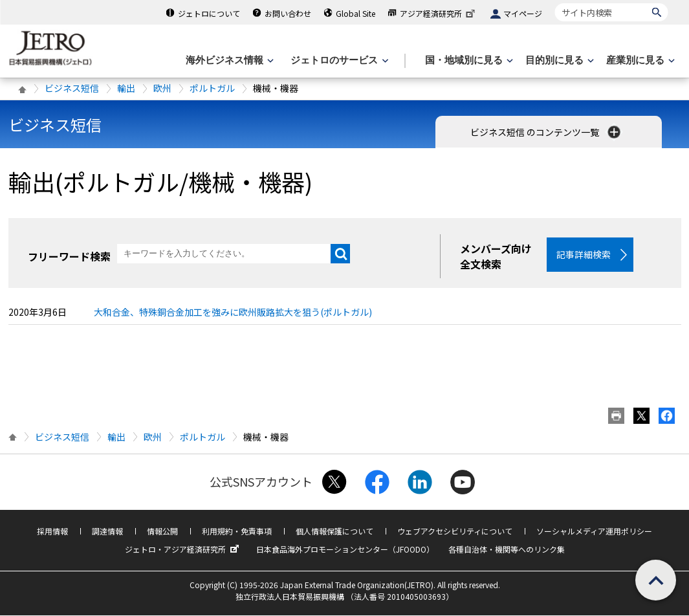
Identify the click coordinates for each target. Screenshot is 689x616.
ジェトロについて (209, 13)
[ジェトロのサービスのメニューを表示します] (338, 60)
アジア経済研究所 (439, 13)
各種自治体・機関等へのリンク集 (507, 550)
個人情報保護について (334, 532)
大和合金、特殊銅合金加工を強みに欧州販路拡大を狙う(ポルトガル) (233, 313)
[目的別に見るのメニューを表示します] (558, 60)
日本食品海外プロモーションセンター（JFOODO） (345, 550)
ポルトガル (212, 88)
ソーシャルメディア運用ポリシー (594, 532)
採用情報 (52, 532)
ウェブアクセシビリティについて (455, 532)
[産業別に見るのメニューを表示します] (639, 60)
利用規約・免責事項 (237, 532)
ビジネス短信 (72, 88)
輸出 (126, 88)
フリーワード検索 (69, 256)
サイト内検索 (555, 3)
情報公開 (162, 532)
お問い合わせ (288, 13)
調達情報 (107, 532)
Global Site (355, 13)
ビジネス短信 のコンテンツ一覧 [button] (547, 132)
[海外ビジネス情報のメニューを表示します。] (228, 60)
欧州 (162, 88)
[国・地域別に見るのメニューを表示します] (468, 60)
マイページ (523, 13)
